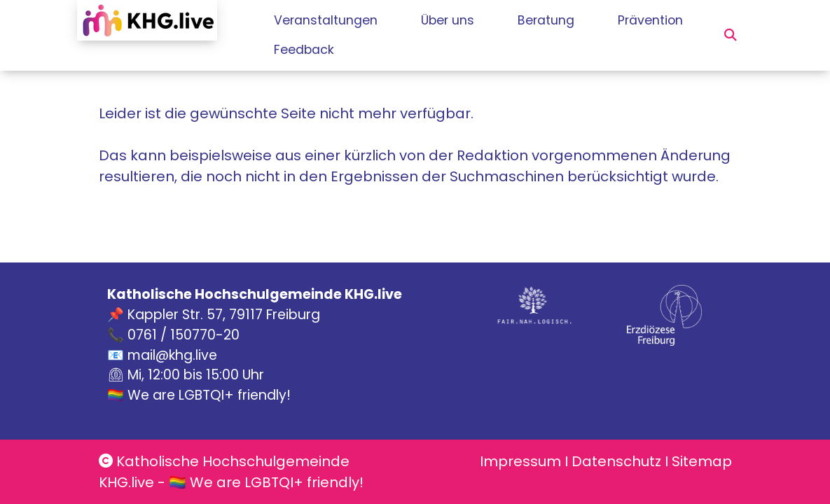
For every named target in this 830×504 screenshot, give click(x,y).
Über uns (463, 20)
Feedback (413, 50)
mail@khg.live (172, 355)
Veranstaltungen (327, 20)
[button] (731, 35)
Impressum (520, 461)
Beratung (574, 20)
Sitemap (702, 461)
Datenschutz (616, 461)
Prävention (306, 50)
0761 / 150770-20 (184, 335)
